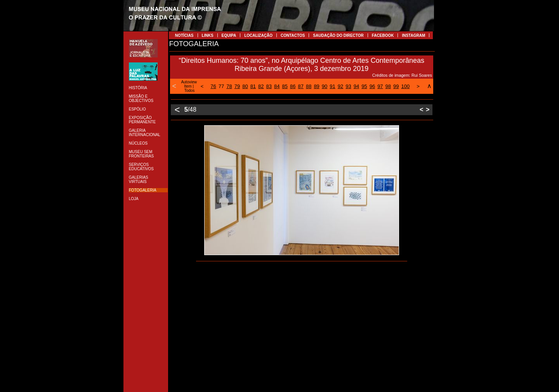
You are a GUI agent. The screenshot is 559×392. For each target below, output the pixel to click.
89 (316, 86)
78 (229, 86)
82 (261, 86)
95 (364, 86)
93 (348, 86)
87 (300, 86)
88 (309, 86)
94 (356, 86)
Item (188, 86)
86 (293, 86)
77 (221, 86)
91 (332, 86)
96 (372, 86)
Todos (190, 91)
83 (269, 86)
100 (406, 86)
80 (245, 86)
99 (396, 86)
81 (253, 86)
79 (237, 86)
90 (325, 86)
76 (213, 86)
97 (380, 86)
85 (285, 86)
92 (340, 86)
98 (388, 86)
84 (277, 86)
